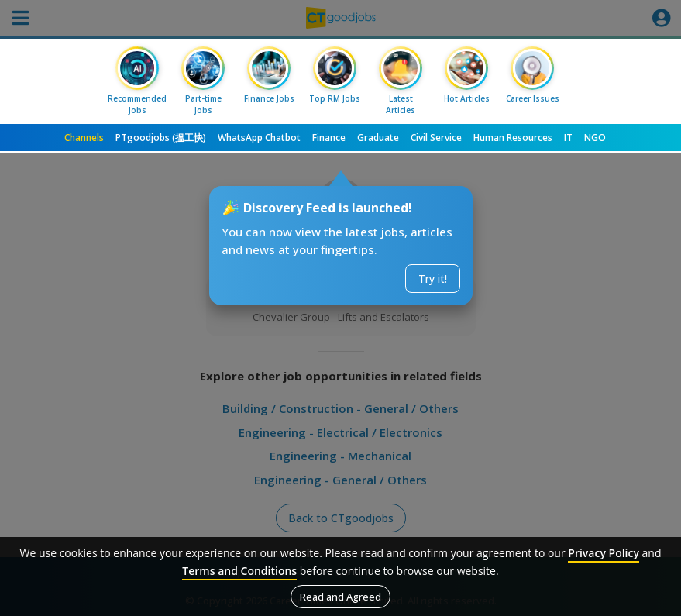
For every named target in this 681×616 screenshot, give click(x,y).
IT (568, 138)
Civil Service (436, 138)
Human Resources (513, 138)
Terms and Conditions (239, 571)
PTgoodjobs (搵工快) (161, 138)
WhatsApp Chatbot (259, 138)
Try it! (433, 279)
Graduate (378, 138)
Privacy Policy (604, 553)
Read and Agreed (340, 597)
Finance (329, 138)
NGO (595, 138)
